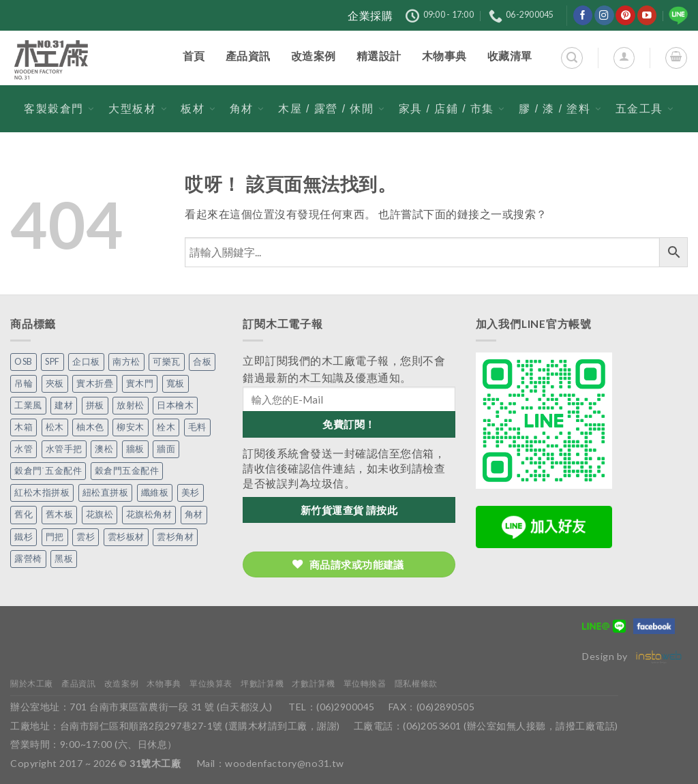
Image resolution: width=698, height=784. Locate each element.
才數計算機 (313, 683)
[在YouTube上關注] (647, 15)
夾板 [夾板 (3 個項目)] (55, 383)
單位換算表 (211, 683)
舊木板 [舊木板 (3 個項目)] (60, 514)
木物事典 (164, 683)
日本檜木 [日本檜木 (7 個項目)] (175, 405)
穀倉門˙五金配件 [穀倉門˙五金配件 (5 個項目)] (48, 471)
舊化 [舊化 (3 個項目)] (24, 514)
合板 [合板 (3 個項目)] (202, 362)
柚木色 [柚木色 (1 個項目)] (90, 427)
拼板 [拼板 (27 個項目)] (95, 405)
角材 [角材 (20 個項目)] (194, 514)
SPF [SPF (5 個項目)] (52, 362)
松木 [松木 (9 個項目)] (55, 427)
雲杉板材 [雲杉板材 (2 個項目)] (126, 537)
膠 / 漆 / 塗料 (560, 109)
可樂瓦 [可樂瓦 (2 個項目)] (167, 362)
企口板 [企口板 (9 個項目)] (86, 362)
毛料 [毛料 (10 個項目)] (197, 427)
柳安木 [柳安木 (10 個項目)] (131, 427)
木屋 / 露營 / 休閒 (331, 109)
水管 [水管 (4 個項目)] (24, 449)
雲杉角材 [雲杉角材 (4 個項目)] (175, 537)
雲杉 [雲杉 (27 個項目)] (86, 537)
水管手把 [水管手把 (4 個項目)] (64, 449)
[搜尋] (572, 58)
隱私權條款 (416, 683)
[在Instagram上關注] (604, 15)
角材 (247, 109)
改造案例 (121, 683)
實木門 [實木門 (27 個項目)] (140, 383)
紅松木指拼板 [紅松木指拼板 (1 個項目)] (42, 493)
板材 (198, 109)
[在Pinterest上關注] (625, 15)
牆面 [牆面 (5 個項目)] (166, 449)
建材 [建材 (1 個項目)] (64, 405)
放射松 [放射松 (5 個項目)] (131, 405)
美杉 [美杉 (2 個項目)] (191, 493)
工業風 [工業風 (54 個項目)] (28, 405)
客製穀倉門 (59, 109)
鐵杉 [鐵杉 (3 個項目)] (24, 537)
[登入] (624, 58)
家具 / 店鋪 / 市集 (452, 109)
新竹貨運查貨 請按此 (349, 510)
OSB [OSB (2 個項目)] (24, 362)
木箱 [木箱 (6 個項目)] (24, 427)
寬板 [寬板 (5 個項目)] (176, 383)
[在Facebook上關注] (583, 15)
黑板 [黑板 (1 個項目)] (64, 559)
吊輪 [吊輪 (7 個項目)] (24, 383)
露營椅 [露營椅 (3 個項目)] (28, 559)
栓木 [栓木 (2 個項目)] (166, 427)
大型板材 (138, 109)
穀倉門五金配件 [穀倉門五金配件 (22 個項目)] (127, 471)
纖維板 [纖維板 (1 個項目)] (155, 493)
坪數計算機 (262, 683)
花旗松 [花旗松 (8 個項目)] (100, 514)
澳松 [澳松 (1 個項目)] (104, 449)
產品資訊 (78, 683)
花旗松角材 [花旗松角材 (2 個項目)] (149, 514)
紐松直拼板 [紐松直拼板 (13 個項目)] (106, 493)
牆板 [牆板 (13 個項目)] (135, 449)
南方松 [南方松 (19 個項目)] (126, 362)
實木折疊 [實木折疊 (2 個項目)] (95, 383)
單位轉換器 (365, 683)
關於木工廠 (32, 683)
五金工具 (645, 109)
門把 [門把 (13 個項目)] (55, 537)
